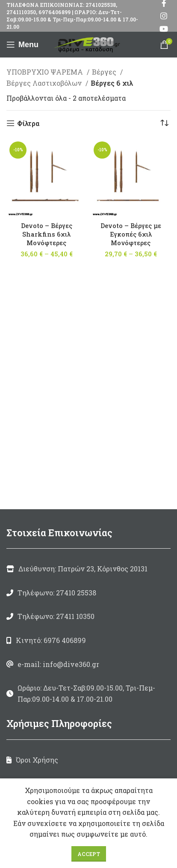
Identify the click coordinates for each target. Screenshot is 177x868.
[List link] (88, 593)
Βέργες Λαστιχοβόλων (45, 83)
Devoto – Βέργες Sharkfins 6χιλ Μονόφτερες (47, 234)
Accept (89, 854)
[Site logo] (88, 44)
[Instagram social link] (164, 16)
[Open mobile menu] (22, 45)
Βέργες (105, 72)
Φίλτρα (28, 123)
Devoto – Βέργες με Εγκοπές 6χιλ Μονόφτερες (131, 234)
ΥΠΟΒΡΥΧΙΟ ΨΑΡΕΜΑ (46, 72)
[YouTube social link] (164, 29)
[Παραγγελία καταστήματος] (164, 123)
